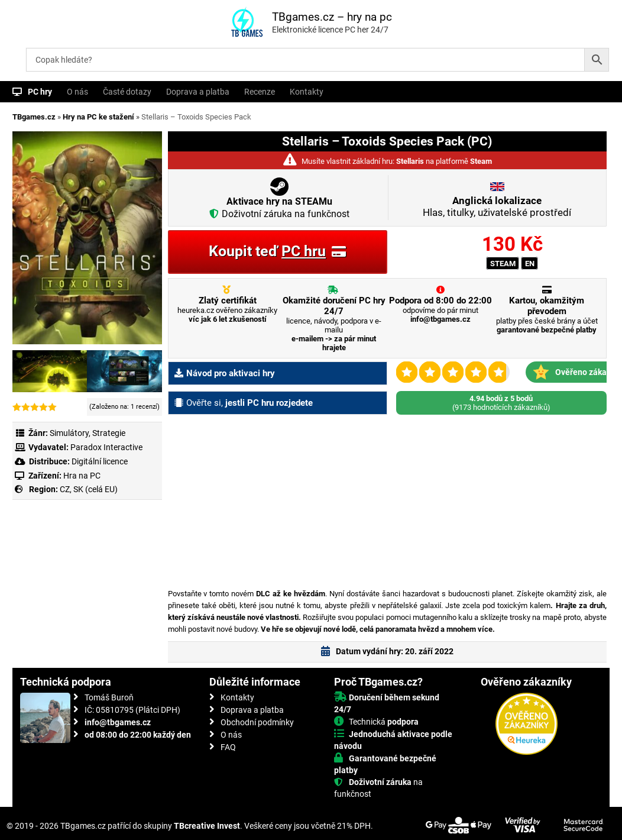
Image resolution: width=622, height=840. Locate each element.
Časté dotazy (127, 92)
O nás (77, 92)
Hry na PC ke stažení (98, 117)
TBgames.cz (34, 117)
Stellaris (410, 161)
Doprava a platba (198, 92)
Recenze (260, 92)
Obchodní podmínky (257, 722)
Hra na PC (81, 476)
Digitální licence (99, 461)
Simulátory (69, 433)
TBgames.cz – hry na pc (332, 17)
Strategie (109, 433)
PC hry (40, 92)
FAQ (228, 747)
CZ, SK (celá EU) (89, 489)
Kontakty (307, 92)
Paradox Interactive (106, 447)
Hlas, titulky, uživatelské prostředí (497, 206)
